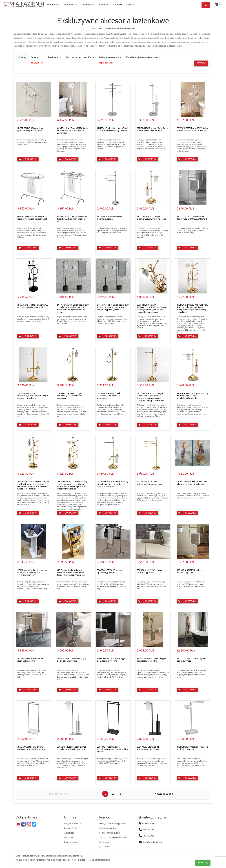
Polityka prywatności (73, 824)
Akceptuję (203, 863)
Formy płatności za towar (110, 833)
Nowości (117, 5)
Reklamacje (104, 842)
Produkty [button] (53, 5)
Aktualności (69, 833)
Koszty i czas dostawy (108, 828)
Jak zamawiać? (106, 847)
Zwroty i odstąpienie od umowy (113, 838)
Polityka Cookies (71, 828)
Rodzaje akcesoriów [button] (110, 58)
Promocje (103, 5)
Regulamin (69, 838)
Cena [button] (34, 58)
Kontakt (130, 5)
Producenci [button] (70, 5)
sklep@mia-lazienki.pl (153, 842)
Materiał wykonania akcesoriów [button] (143, 58)
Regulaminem (76, 856)
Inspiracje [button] (88, 5)
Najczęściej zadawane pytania (112, 824)
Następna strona (164, 794)
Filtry (22, 57)
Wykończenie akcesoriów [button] (80, 58)
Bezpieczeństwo (71, 842)
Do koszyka (27, 159)
